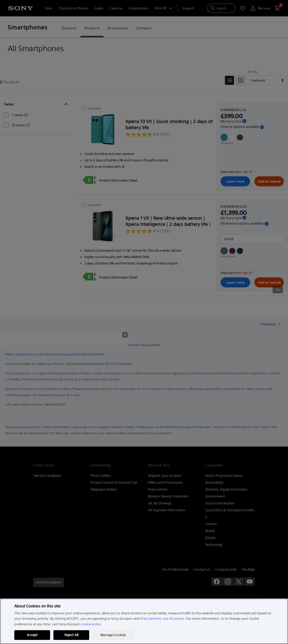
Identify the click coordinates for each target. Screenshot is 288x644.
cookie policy (91, 624)
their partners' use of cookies (162, 619)
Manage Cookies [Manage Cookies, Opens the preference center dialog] (113, 635)
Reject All (71, 635)
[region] (144, 621)
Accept (32, 635)
